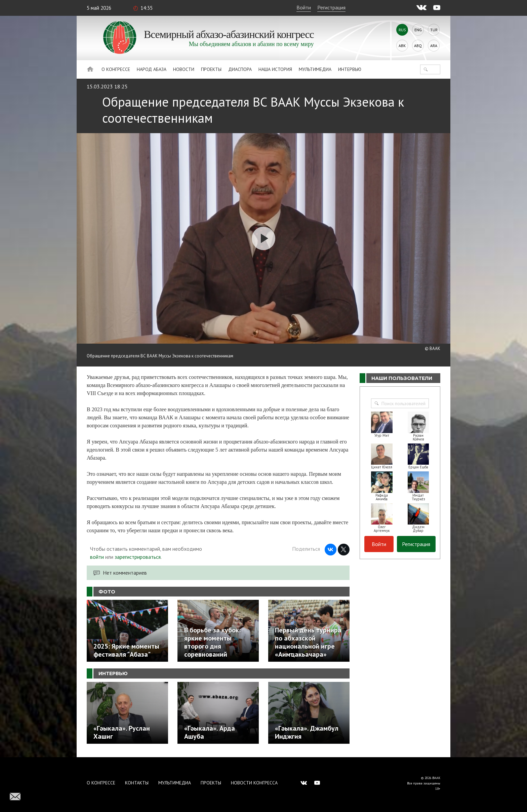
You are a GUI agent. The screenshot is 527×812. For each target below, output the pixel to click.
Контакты (137, 783)
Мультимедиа (315, 69)
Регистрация (331, 7)
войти (97, 557)
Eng (418, 30)
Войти (304, 7)
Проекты (211, 69)
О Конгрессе (116, 69)
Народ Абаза (152, 69)
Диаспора (240, 69)
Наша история (275, 69)
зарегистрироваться (138, 557)
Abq (418, 46)
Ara (434, 46)
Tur (434, 30)
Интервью (350, 69)
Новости (184, 69)
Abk (402, 46)
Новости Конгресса (254, 783)
